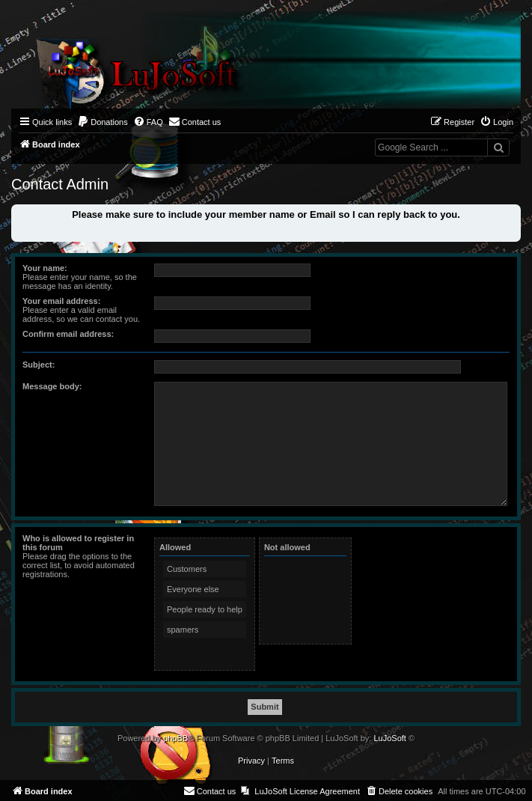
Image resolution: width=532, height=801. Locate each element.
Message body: (52, 386)
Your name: (45, 268)
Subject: (39, 365)
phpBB (175, 738)
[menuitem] (103, 122)
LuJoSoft (389, 738)
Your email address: (61, 301)
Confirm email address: (68, 334)
